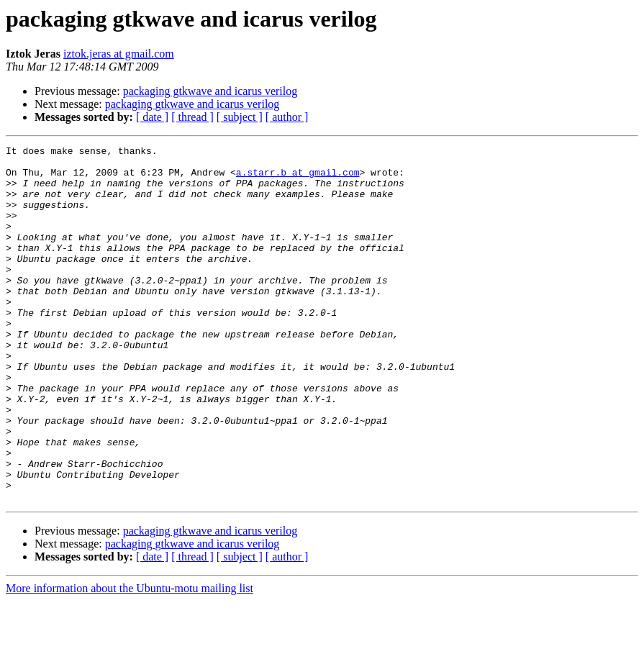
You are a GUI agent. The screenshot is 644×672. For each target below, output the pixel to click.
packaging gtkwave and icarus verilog (210, 91)
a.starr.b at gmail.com (298, 178)
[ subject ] (240, 117)
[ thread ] (192, 117)
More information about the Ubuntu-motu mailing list (130, 659)
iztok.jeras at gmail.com (119, 54)
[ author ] (287, 117)
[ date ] (152, 117)
